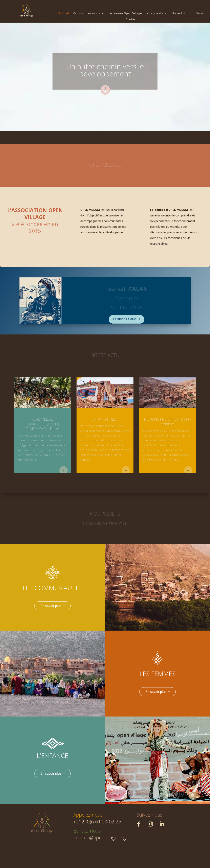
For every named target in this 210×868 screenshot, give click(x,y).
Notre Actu (180, 13)
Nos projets (155, 13)
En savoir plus (51, 606)
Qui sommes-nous (87, 13)
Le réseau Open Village (125, 13)
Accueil (64, 13)
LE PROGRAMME (125, 319)
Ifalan (200, 13)
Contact (131, 19)
